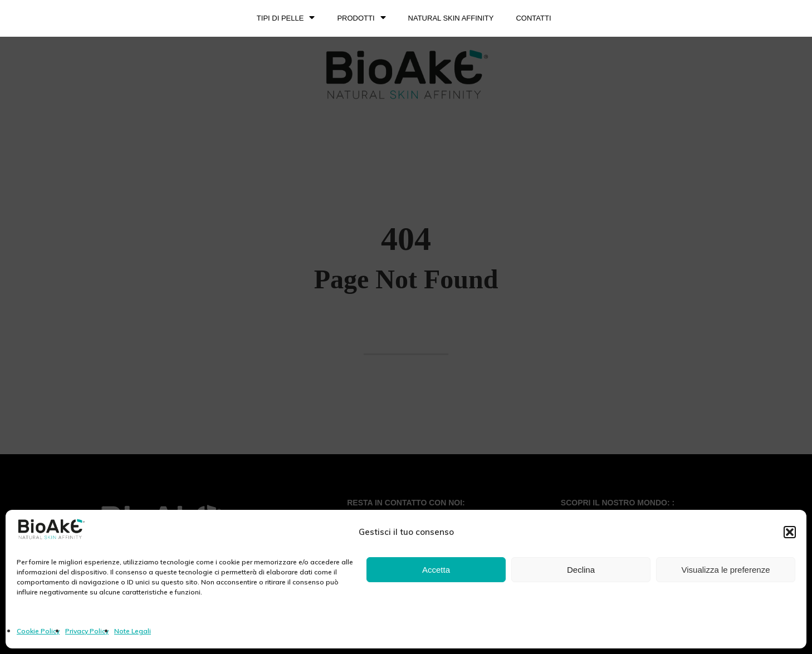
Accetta (436, 570)
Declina (581, 570)
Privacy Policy (87, 631)
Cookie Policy (38, 631)
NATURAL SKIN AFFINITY (451, 18)
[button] (790, 532)
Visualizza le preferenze (726, 570)
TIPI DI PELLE (286, 18)
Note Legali (133, 631)
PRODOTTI (361, 18)
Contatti (533, 18)
